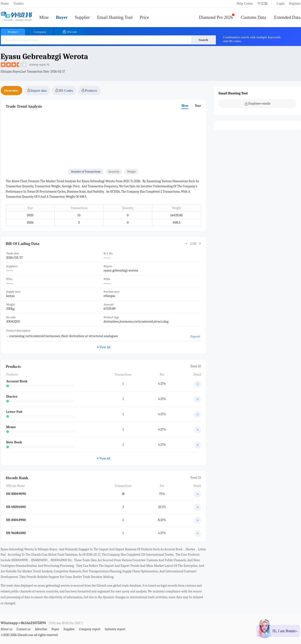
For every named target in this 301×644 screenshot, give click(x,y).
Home (5, 4)
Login (281, 4)
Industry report (115, 629)
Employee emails (258, 104)
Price (144, 17)
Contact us (24, 629)
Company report (90, 629)
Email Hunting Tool (115, 17)
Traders (18, 4)
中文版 (263, 4)
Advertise (41, 629)
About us (7, 629)
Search (203, 40)
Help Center (245, 4)
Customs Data (254, 17)
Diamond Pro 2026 (216, 17)
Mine (44, 17)
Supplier (82, 17)
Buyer (62, 17)
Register (295, 4)
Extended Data (287, 17)
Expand (195, 336)
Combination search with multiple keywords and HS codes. (252, 39)
